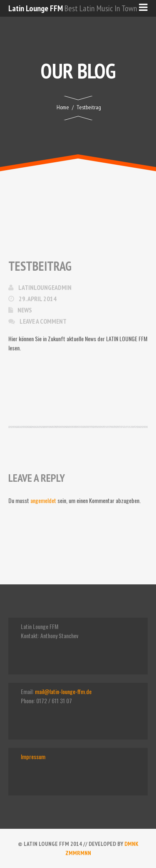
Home (63, 107)
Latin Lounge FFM (36, 8)
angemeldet (43, 500)
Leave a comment (43, 321)
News (25, 310)
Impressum (33, 756)
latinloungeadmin (45, 287)
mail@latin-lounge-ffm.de (63, 691)
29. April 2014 (38, 299)
